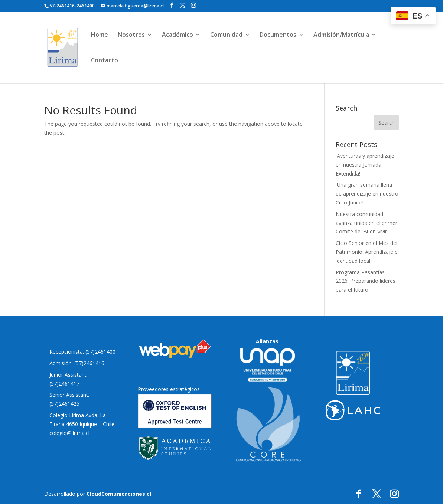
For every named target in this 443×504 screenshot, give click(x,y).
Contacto (105, 61)
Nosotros (131, 35)
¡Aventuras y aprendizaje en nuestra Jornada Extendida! (365, 165)
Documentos (278, 35)
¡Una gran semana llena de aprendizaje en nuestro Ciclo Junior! (367, 194)
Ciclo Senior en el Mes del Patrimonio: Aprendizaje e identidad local (367, 252)
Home (100, 35)
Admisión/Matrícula (341, 35)
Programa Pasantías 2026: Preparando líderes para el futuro (366, 281)
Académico (177, 35)
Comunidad (226, 35)
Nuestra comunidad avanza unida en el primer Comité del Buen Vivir (367, 223)
